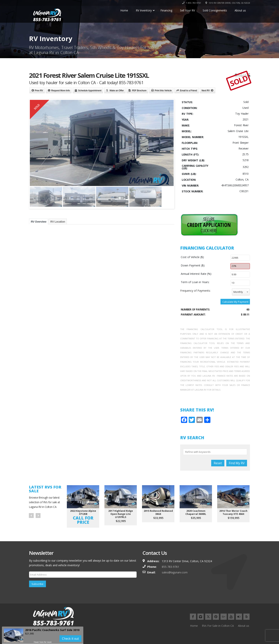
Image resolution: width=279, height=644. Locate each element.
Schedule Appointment (90, 91)
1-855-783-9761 (192, 3)
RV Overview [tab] (39, 222)
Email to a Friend (188, 91)
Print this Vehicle (163, 91)
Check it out (70, 639)
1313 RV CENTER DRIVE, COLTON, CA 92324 (228, 3)
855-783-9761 (170, 567)
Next (38, 516)
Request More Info (60, 91)
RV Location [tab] (58, 222)
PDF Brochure (139, 91)
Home (194, 626)
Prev (31, 516)
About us (244, 626)
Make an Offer (117, 91)
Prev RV (39, 91)
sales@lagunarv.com (175, 572)
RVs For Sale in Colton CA (218, 626)
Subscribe (37, 584)
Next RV (206, 91)
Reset (218, 463)
